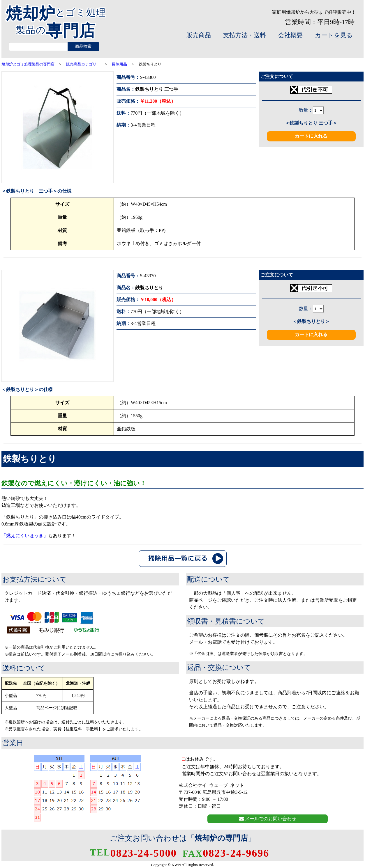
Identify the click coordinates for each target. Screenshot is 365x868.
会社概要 (290, 35)
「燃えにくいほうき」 (25, 536)
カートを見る (334, 35)
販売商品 (199, 35)
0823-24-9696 (226, 853)
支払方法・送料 (245, 35)
